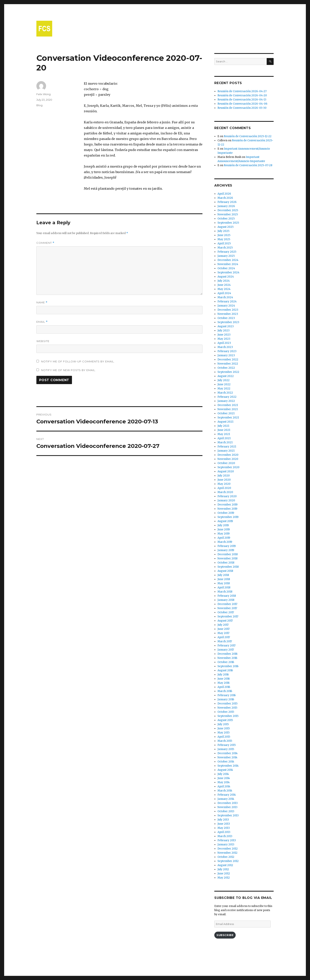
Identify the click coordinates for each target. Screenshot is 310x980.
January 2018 (226, 600)
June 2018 (224, 579)
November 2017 (227, 608)
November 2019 (227, 509)
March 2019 (225, 542)
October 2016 (226, 662)
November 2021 (228, 409)
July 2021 (223, 426)
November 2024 (228, 264)
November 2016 (227, 658)
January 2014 (226, 799)
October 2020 (226, 463)
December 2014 (228, 753)
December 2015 (227, 704)
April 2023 (224, 343)
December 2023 (228, 310)
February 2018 (227, 596)
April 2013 (224, 832)
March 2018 (225, 592)
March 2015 (225, 741)
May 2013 (224, 828)
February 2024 (227, 302)
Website (43, 341)
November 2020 (228, 459)
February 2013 (227, 840)
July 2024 (224, 281)
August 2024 (226, 277)
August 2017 (225, 621)
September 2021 (228, 418)
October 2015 (226, 712)
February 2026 (227, 202)
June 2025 (224, 235)
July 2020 (224, 476)
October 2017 (226, 612)
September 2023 (228, 322)
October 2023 (226, 318)
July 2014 (223, 774)
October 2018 (226, 563)
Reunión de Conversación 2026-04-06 (242, 104)
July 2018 (223, 575)
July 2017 (223, 625)
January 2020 (226, 500)
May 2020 (224, 484)
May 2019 (224, 534)
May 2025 (224, 239)
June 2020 (224, 480)
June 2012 (224, 874)
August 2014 (225, 770)
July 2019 (223, 525)
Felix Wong (43, 94)
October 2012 (226, 857)
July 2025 (223, 231)
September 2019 (228, 517)
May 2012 (224, 878)
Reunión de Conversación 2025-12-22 (248, 136)
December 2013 (228, 803)
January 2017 (226, 650)
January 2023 (226, 355)
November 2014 (227, 757)
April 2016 (224, 687)
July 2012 (223, 869)
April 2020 (224, 488)
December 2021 (228, 405)
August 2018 (225, 571)
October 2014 (226, 762)
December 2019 (227, 505)
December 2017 (227, 604)
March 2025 (225, 248)
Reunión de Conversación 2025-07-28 (248, 165)
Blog (39, 105)
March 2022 (225, 393)
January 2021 (226, 451)
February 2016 (227, 695)
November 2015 (227, 708)
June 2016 (224, 679)
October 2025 (226, 219)
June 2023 (224, 335)
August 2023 (226, 326)
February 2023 (227, 351)
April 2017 (224, 637)
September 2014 (228, 766)
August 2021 (225, 422)
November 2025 (228, 214)
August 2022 (226, 376)
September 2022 (228, 372)
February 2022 (227, 397)
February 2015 (227, 745)
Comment (45, 243)
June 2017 (224, 629)
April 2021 (224, 438)
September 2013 (228, 815)
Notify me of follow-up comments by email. (78, 361)
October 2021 (226, 413)
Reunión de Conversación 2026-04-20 (242, 95)
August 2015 (225, 720)
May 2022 (224, 389)
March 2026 (225, 198)
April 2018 (224, 588)
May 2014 (224, 782)
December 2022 (228, 360)
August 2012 (225, 865)
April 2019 (224, 538)
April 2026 (224, 194)
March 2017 (225, 641)
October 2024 (226, 268)
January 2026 (226, 206)
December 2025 (228, 210)
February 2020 (227, 496)
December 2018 (228, 554)
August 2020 (226, 471)
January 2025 (226, 256)
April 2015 (224, 737)
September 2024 (228, 272)
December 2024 (228, 260)
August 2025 (225, 227)
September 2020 (228, 467)
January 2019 (226, 550)
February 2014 (227, 795)
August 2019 (225, 521)
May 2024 (224, 289)
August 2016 (225, 670)
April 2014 (224, 786)
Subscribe (225, 935)
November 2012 (227, 853)
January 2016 (226, 699)
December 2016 (227, 654)
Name (42, 302)
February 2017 (226, 646)
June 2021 (224, 430)
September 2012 (228, 861)
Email (42, 322)
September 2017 (228, 617)
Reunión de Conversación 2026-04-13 (242, 100)
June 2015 (224, 728)
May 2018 (224, 583)
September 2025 (228, 223)
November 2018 (227, 558)
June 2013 (224, 824)
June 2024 (224, 285)
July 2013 (223, 820)
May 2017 (223, 633)
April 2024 (224, 293)
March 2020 (225, 492)
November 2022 (228, 364)
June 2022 (224, 384)
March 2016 (225, 691)
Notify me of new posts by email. (69, 370)
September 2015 (228, 716)
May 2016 (224, 683)
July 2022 (224, 380)
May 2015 (224, 733)
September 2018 (228, 567)
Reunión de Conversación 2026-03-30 (242, 108)
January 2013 (226, 844)
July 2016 (223, 675)
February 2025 (227, 252)
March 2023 (225, 347)
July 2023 (224, 331)
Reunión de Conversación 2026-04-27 (242, 91)
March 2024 (225, 297)
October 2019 (226, 513)
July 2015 (223, 724)
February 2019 (227, 546)
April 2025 (224, 243)
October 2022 (226, 368)
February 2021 (227, 447)
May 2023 (224, 339)
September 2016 (228, 666)
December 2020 (228, 455)
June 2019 (224, 529)
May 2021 (224, 434)
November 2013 (227, 807)
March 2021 (225, 442)
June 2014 (224, 778)
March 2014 (225, 791)
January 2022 (226, 401)
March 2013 (225, 836)
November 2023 (228, 314)
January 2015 (226, 749)
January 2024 (226, 306)
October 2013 (226, 811)
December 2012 (228, 849)
